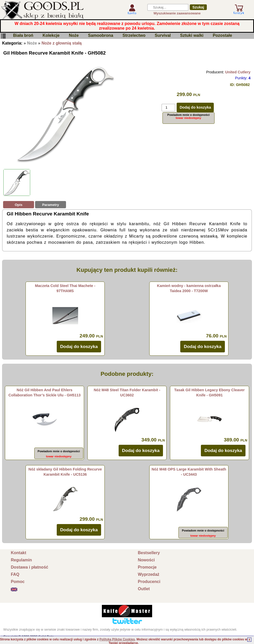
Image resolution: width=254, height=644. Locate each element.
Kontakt (19, 553)
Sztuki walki (192, 36)
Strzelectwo (134, 36)
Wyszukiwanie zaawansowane (177, 13)
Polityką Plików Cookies (117, 639)
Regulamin (21, 560)
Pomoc (18, 582)
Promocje (147, 567)
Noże (74, 36)
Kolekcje (51, 36)
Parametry (50, 205)
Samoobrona (101, 36)
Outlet (144, 589)
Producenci (149, 582)
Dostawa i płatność (30, 567)
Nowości (146, 560)
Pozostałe (222, 36)
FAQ (15, 574)
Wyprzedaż (149, 574)
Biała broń (23, 36)
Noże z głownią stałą (62, 43)
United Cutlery (238, 72)
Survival (163, 36)
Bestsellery (149, 553)
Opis (19, 205)
